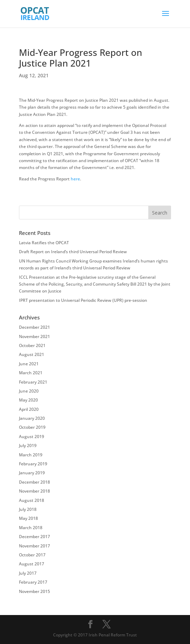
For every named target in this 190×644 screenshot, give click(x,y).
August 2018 (32, 500)
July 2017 (28, 573)
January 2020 (32, 418)
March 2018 (31, 528)
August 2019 (32, 437)
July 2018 (28, 509)
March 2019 (31, 455)
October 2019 (32, 427)
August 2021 (32, 354)
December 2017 (34, 537)
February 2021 (33, 382)
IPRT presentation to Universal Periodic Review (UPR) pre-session (83, 300)
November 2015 (34, 591)
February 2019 (33, 464)
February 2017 (33, 582)
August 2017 (32, 564)
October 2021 (32, 345)
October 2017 (32, 555)
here (75, 179)
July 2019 (28, 445)
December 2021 (34, 327)
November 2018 (34, 491)
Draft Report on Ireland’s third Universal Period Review (73, 252)
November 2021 (34, 336)
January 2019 (32, 473)
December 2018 (34, 482)
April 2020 (29, 409)
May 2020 (28, 400)
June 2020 (29, 391)
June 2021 (29, 364)
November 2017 (34, 546)
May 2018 (28, 518)
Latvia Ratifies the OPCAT (44, 243)
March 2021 (31, 373)
